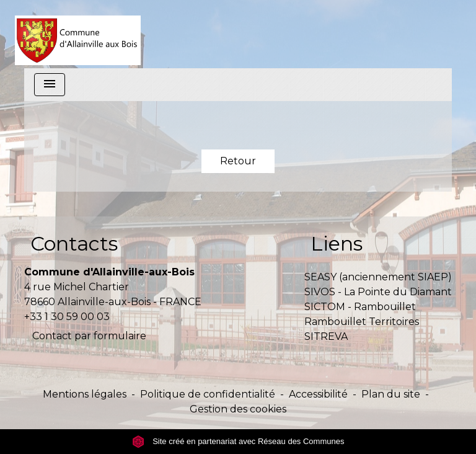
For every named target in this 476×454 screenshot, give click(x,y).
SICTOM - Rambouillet (360, 307)
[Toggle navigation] (50, 85)
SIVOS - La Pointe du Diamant (378, 292)
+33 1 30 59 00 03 (67, 317)
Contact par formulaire (89, 336)
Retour (238, 161)
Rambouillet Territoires (362, 322)
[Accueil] (78, 34)
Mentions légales (85, 394)
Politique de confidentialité (208, 394)
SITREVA (326, 336)
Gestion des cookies (238, 409)
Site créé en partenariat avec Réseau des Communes (238, 441)
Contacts (74, 243)
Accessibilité (318, 394)
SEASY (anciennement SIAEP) (378, 277)
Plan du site (391, 394)
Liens (337, 243)
